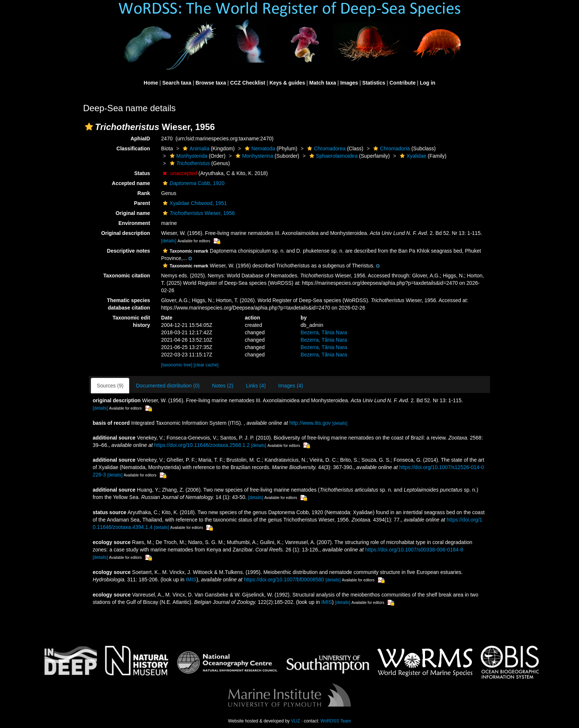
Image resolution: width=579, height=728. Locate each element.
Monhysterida (188, 156)
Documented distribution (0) (168, 386)
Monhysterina (253, 156)
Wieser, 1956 (198, 213)
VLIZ (296, 721)
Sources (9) (110, 386)
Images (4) (291, 386)
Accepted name (131, 183)
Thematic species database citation (129, 304)
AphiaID (140, 139)
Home (151, 83)
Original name (133, 213)
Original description (126, 233)
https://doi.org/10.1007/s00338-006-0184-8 (414, 550)
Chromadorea (326, 148)
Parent (142, 203)
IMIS (191, 580)
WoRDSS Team (336, 721)
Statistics (374, 83)
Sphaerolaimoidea (333, 156)
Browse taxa (210, 83)
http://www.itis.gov (310, 423)
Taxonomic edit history (131, 321)
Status (142, 173)
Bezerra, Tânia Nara (324, 332)
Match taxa (323, 83)
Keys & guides (287, 83)
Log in (428, 83)
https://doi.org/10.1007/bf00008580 (284, 580)
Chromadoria (391, 148)
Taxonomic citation (127, 276)
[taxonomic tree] (177, 365)
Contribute (403, 83)
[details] (169, 241)
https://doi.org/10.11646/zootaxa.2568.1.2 (202, 445)
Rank (144, 193)
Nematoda (259, 148)
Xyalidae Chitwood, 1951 (194, 203)
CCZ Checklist (248, 83)
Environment (134, 223)
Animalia (195, 148)
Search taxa (177, 83)
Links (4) (256, 386)
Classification (133, 148)
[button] (89, 127)
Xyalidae (412, 156)
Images (349, 83)
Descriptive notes (129, 251)
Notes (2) (223, 386)
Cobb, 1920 (193, 183)
